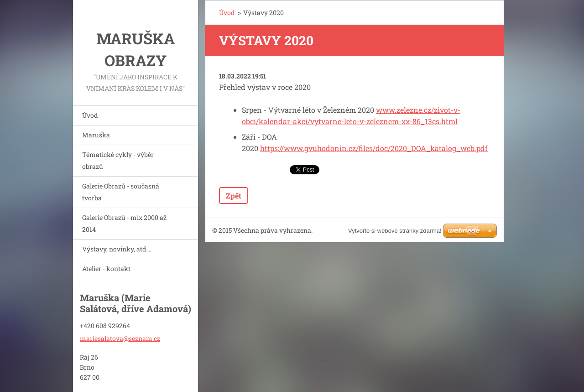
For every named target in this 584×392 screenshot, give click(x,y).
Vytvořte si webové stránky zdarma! (395, 231)
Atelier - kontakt (106, 269)
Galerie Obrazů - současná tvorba (121, 192)
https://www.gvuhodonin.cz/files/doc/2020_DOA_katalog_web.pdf (374, 148)
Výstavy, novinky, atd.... (117, 249)
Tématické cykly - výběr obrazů (118, 160)
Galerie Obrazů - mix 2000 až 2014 (124, 223)
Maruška (96, 135)
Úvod (90, 115)
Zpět (234, 196)
